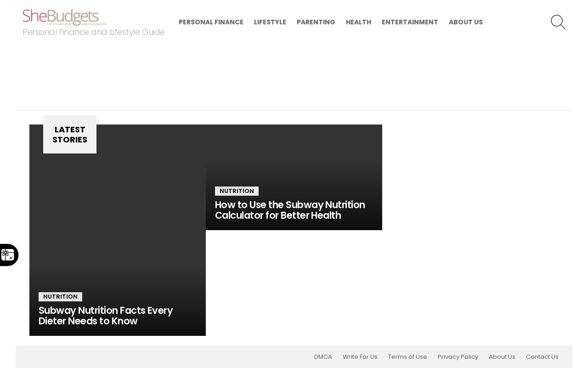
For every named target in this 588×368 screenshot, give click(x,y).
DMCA (323, 357)
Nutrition (60, 297)
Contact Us (542, 357)
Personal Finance (211, 22)
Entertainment (410, 22)
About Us (466, 22)
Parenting (316, 22)
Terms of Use (408, 357)
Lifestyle (270, 22)
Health (359, 22)
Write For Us (360, 357)
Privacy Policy (458, 357)
